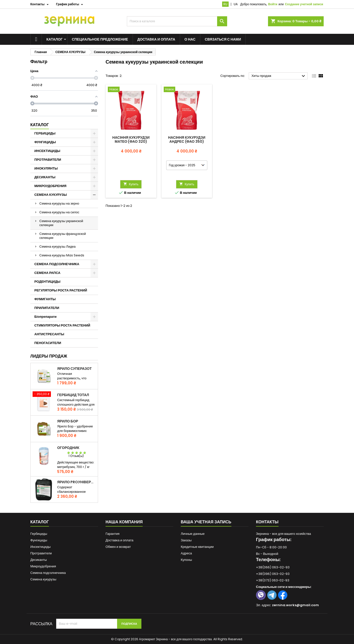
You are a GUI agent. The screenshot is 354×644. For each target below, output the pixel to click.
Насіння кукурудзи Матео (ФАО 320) (131, 139)
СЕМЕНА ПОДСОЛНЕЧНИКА (57, 264)
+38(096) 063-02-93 (273, 574)
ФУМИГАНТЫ (45, 299)
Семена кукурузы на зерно (59, 203)
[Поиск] (177, 21)
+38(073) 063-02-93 (273, 580)
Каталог (55, 39)
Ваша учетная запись (206, 522)
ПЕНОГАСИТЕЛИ (48, 343)
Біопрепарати (46, 317)
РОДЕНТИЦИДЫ (47, 282)
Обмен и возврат (118, 547)
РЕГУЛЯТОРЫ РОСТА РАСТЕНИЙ (61, 290)
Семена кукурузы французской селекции (63, 236)
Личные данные (193, 534)
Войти (273, 4)
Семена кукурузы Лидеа (57, 247)
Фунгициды (39, 540)
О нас (190, 39)
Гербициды (39, 534)
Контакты (267, 522)
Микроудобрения (43, 566)
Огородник (68, 448)
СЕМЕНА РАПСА (47, 273)
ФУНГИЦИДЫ (45, 142)
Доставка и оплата (156, 39)
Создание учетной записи (304, 4)
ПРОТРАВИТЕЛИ (48, 160)
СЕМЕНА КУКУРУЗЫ (51, 195)
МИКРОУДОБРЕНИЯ (50, 186)
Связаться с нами (223, 39)
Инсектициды (40, 547)
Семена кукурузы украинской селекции (61, 223)
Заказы (186, 540)
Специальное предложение (100, 39)
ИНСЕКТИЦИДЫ (47, 151)
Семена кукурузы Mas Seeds (62, 255)
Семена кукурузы (43, 579)
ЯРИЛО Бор (68, 421)
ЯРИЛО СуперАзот (74, 369)
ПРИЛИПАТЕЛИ (47, 308)
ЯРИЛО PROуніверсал (76, 482)
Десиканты (38, 560)
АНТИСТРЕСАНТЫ (49, 334)
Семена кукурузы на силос (59, 212)
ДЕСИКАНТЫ (45, 177)
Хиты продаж (279, 76)
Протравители (41, 553)
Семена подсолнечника (48, 573)
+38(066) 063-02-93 (273, 567)
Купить (131, 184)
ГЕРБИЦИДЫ (45, 133)
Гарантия (112, 534)
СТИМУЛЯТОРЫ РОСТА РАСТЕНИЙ (62, 325)
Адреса (186, 553)
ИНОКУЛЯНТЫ (46, 168)
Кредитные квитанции (197, 547)
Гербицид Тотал (73, 395)
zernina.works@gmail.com (295, 605)
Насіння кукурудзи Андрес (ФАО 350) (187, 139)
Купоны (186, 560)
